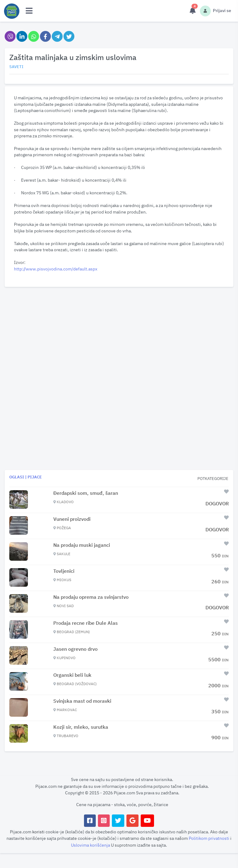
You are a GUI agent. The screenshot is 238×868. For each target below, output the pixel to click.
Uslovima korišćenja (91, 845)
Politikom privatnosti (209, 838)
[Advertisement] (119, 333)
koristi (38, 832)
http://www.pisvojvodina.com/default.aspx (56, 269)
